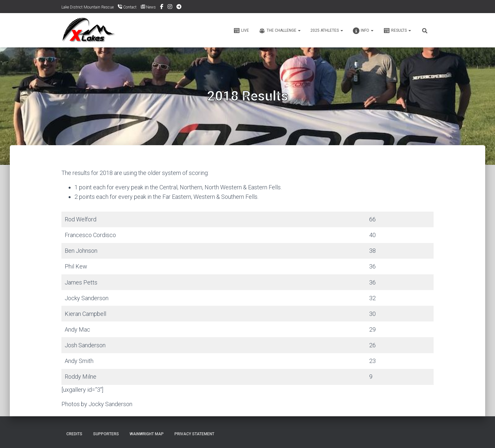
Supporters (106, 434)
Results (397, 31)
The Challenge (280, 31)
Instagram (170, 8)
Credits (74, 434)
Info (363, 31)
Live (241, 31)
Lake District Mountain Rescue (88, 7)
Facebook (162, 8)
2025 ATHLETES (327, 30)
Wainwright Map (147, 434)
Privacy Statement (194, 434)
